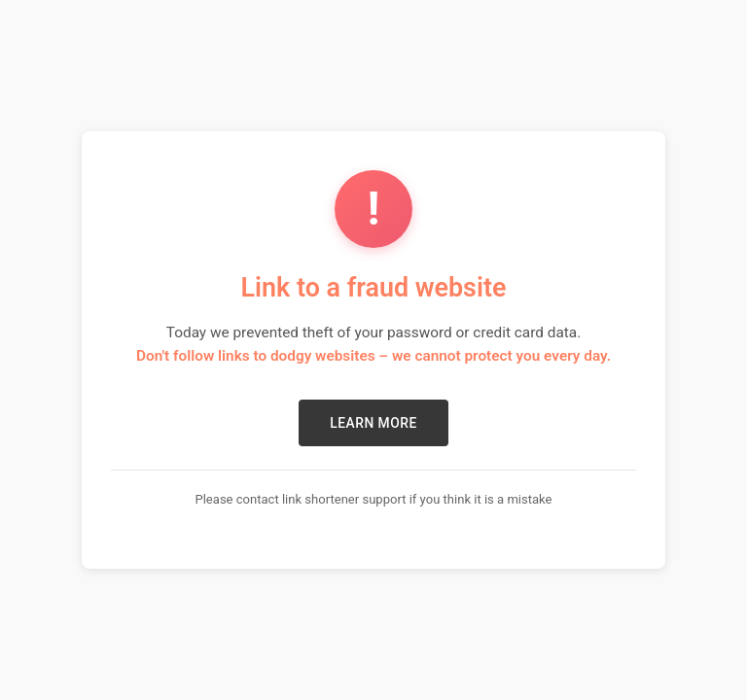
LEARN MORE (373, 423)
